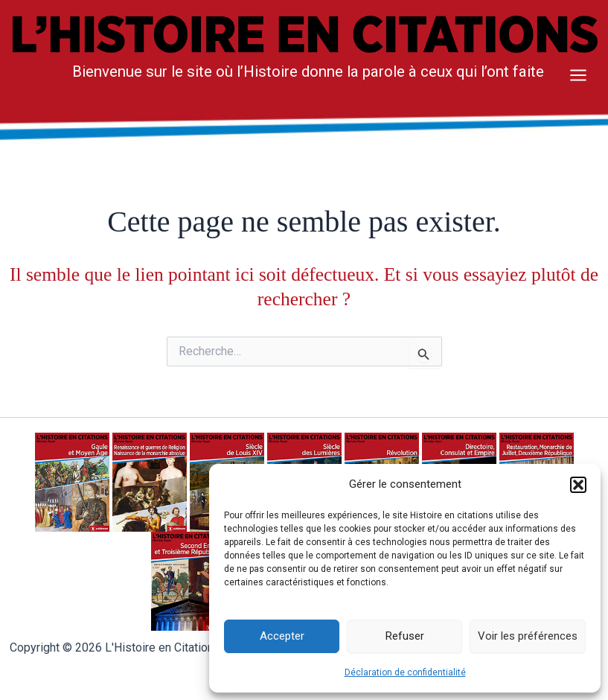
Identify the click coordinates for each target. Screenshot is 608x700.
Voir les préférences (528, 636)
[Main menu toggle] (578, 75)
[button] (578, 485)
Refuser (405, 636)
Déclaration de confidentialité (405, 672)
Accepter (282, 636)
